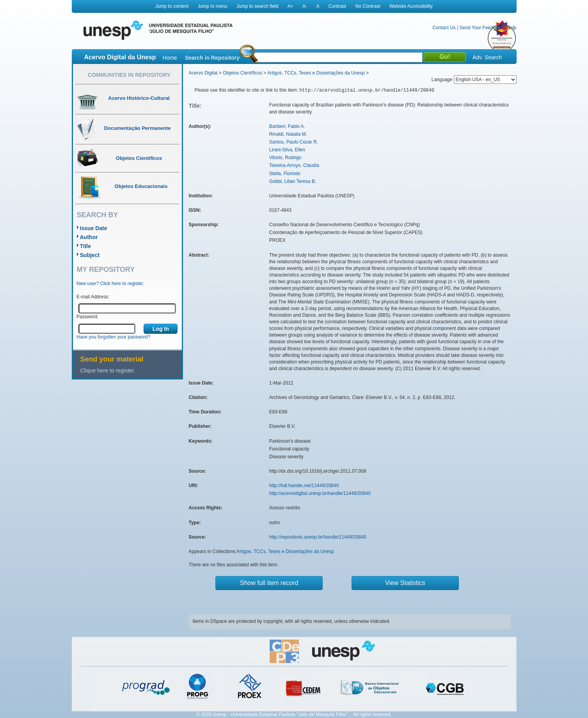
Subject (90, 255)
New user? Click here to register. (110, 284)
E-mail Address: (93, 297)
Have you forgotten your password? (113, 337)
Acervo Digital (203, 73)
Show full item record (269, 583)
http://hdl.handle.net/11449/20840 (304, 486)
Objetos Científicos (242, 73)
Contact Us (444, 28)
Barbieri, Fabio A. (287, 126)
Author (89, 237)
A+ (290, 6)
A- (305, 6)
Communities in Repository (129, 75)
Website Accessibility (411, 6)
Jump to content (172, 6)
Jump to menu (213, 6)
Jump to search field (257, 6)
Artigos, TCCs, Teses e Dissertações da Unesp (316, 73)
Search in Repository (212, 58)
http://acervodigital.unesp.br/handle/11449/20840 (320, 493)
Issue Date (94, 228)
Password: (87, 317)
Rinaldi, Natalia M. (288, 134)
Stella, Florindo (285, 174)
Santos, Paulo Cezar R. (294, 142)
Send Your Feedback (481, 28)
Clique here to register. (108, 371)
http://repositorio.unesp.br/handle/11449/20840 (318, 537)
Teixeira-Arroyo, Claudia (294, 165)
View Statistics (405, 583)
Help (512, 28)
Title (86, 246)
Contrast (337, 6)
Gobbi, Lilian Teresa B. (293, 181)
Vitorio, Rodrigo (285, 158)
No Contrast (368, 6)
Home (170, 58)
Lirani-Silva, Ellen (287, 150)
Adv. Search (487, 57)
